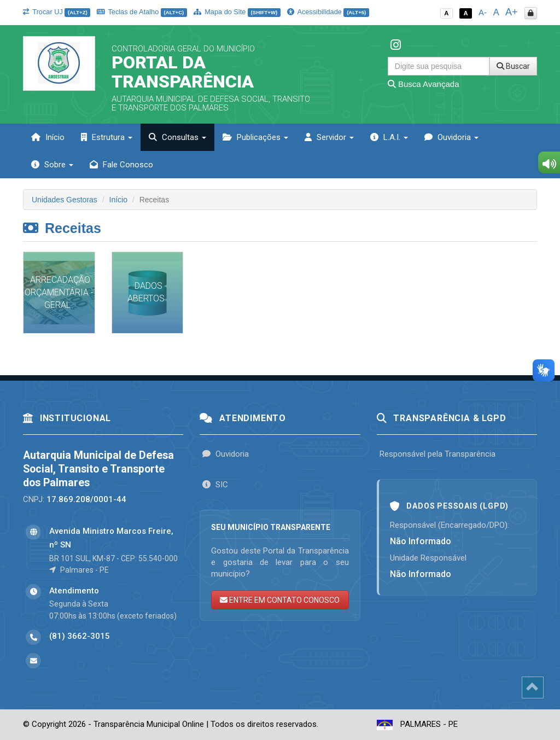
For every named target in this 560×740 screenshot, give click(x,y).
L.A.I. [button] (389, 137)
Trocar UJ (57, 12)
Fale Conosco (121, 165)
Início (48, 137)
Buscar (513, 66)
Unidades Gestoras (65, 200)
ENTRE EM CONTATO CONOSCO (280, 600)
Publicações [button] (255, 137)
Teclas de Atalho (142, 12)
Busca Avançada (424, 84)
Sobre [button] (52, 165)
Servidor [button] (329, 137)
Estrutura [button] (107, 137)
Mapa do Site (237, 12)
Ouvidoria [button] (451, 137)
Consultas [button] (177, 137)
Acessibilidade (328, 12)
